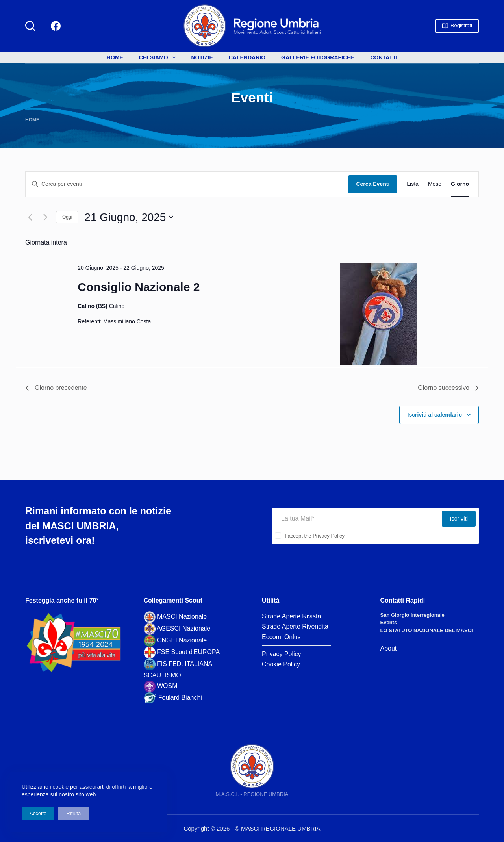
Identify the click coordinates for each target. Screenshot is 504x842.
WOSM (167, 686)
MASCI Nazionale (182, 617)
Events (389, 622)
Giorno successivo (448, 388)
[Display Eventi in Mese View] (435, 184)
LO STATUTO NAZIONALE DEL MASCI (427, 630)
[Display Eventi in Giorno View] (460, 184)
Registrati (457, 26)
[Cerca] (30, 26)
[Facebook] (56, 26)
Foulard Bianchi (180, 698)
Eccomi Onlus (281, 637)
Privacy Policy (329, 536)
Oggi (67, 217)
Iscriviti (459, 518)
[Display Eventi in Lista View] (413, 184)
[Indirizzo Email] (356, 519)
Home (115, 57)
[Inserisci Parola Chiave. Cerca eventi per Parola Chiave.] (187, 184)
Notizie (202, 57)
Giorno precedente (56, 388)
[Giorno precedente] (30, 217)
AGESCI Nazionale (183, 628)
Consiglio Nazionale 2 (139, 287)
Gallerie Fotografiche (318, 57)
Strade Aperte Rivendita (295, 626)
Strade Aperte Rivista (291, 616)
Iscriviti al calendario (435, 415)
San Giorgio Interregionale (412, 615)
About (389, 648)
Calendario (247, 57)
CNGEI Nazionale (182, 640)
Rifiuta (73, 813)
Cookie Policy (281, 664)
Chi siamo (159, 57)
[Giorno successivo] (45, 217)
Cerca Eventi (373, 184)
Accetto (38, 813)
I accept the (315, 536)
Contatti (384, 57)
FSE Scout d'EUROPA (188, 652)
